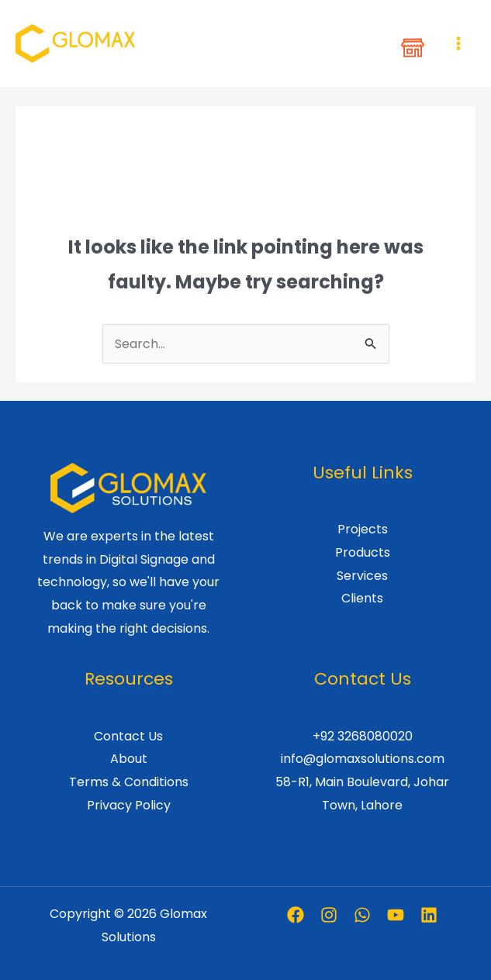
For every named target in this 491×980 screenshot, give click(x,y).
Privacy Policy (129, 805)
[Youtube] (396, 915)
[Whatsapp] (362, 915)
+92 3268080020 (363, 736)
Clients (362, 598)
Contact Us (128, 736)
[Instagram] (329, 915)
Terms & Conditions (129, 782)
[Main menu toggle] (458, 43)
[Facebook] (296, 915)
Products (363, 552)
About (129, 759)
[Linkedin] (429, 915)
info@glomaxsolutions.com (363, 759)
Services (362, 576)
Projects (363, 529)
